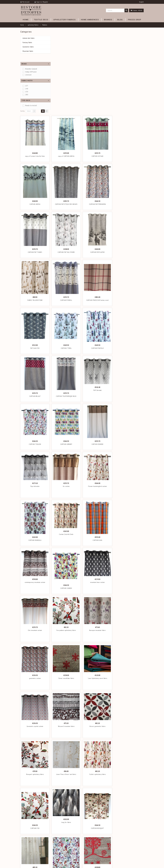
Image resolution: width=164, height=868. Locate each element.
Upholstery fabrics (58, 849)
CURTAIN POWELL (98, 221)
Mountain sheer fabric (67, 792)
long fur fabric (98, 744)
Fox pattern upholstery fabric (98, 551)
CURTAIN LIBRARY (98, 365)
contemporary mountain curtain (67, 503)
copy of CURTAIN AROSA (98, 77)
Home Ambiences (57, 852)
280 (27, 95)
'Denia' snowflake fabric (98, 599)
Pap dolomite (67, 407)
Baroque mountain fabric (129, 551)
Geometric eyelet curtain (67, 647)
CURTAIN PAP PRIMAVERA (129, 125)
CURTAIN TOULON (67, 365)
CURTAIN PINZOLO (129, 269)
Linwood (28, 75)
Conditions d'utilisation (91, 849)
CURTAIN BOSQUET (129, 749)
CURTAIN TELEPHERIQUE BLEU (98, 317)
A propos (86, 852)
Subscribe (113, 826)
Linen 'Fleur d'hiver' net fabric (98, 695)
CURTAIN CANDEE (98, 509)
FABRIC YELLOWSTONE (67, 221)
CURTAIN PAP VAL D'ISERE (98, 173)
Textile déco (56, 846)
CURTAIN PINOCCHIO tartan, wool (129, 221)
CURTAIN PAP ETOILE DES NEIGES (98, 125)
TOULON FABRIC (98, 797)
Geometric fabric (28, 47)
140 (27, 89)
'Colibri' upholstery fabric (129, 695)
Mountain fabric (28, 51)
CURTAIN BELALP (67, 317)
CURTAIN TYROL (98, 269)
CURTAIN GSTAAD (129, 77)
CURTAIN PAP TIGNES (67, 173)
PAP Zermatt (129, 311)
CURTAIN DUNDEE (129, 365)
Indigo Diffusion (31, 72)
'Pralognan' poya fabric (129, 792)
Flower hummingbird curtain (129, 407)
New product (56, 858)
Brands (54, 855)
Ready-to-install (31, 105)
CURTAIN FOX (67, 749)
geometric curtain (67, 599)
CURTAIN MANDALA (67, 461)
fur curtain (98, 407)
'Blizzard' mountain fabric (98, 647)
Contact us (87, 860)
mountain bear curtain (129, 503)
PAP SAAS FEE (67, 269)
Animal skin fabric (29, 38)
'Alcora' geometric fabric (129, 647)
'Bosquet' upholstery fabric (67, 695)
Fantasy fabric (27, 42)
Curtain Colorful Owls (98, 455)
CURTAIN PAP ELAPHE (129, 173)
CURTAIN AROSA (67, 125)
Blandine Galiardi (31, 69)
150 (27, 92)
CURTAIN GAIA (129, 461)
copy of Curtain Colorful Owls (67, 77)
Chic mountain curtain (67, 551)
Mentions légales (89, 846)
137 (27, 86)
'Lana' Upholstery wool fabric (129, 599)
